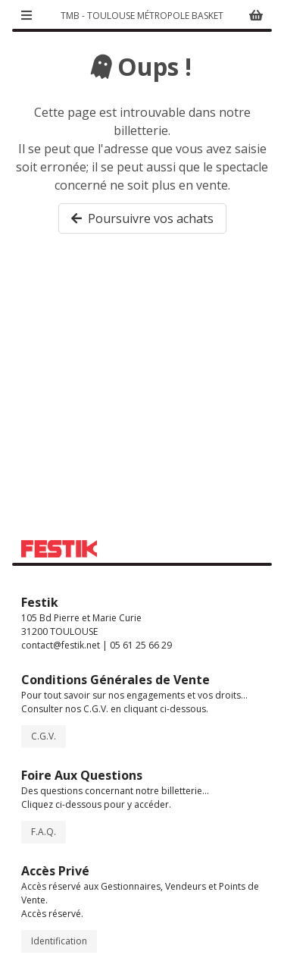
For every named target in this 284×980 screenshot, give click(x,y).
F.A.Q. (44, 832)
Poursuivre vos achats (142, 218)
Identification (59, 941)
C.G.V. (44, 736)
